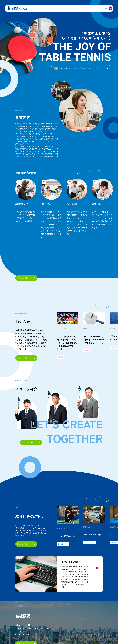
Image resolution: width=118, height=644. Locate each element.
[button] (99, 173)
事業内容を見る (26, 278)
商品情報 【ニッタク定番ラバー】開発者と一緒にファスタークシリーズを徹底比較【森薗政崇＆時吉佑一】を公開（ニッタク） (82, 68)
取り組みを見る (26, 544)
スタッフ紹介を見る (31, 442)
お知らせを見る (26, 358)
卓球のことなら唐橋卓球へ (18, 7)
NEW (56, 68)
